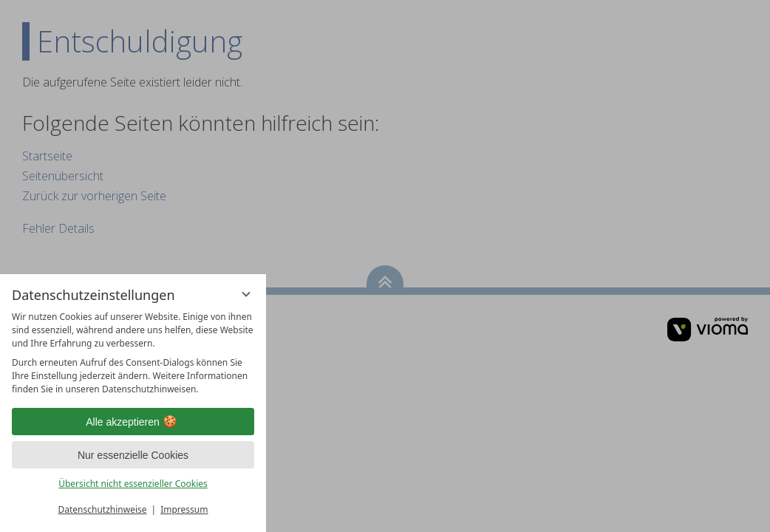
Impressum (184, 509)
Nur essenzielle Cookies (133, 455)
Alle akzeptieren (133, 422)
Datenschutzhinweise (103, 509)
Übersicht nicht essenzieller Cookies (133, 484)
